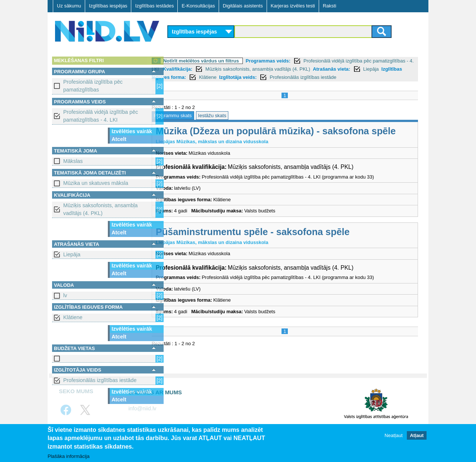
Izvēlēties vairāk (132, 131)
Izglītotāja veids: (322, 77)
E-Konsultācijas (198, 6)
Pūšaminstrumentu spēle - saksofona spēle (271, 240)
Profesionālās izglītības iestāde (100, 380)
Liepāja (72, 254)
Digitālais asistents (243, 6)
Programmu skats (191, 124)
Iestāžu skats (230, 124)
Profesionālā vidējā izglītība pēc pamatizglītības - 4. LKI (101, 116)
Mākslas (73, 161)
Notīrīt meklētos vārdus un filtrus (219, 61)
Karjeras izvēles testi (293, 6)
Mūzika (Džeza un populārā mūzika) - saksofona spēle (294, 139)
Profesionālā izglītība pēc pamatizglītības (93, 86)
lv (65, 295)
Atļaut (417, 436)
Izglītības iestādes (154, 6)
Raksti (329, 6)
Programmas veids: (286, 61)
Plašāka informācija (69, 457)
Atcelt (119, 139)
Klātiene (73, 317)
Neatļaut (393, 436)
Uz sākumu (69, 6)
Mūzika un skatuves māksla (96, 183)
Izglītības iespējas (108, 6)
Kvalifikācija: (238, 69)
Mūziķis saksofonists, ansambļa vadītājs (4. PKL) (100, 209)
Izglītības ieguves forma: (242, 77)
